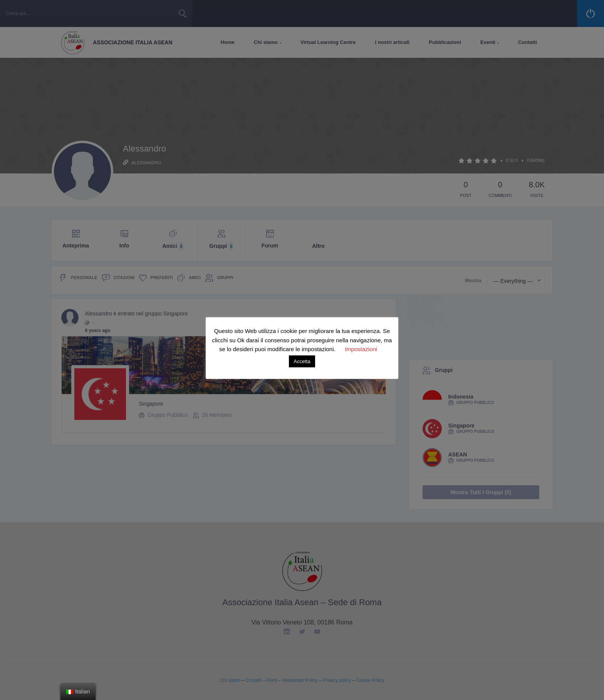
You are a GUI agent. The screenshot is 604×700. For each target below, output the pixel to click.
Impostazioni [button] (361, 349)
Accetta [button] (302, 361)
